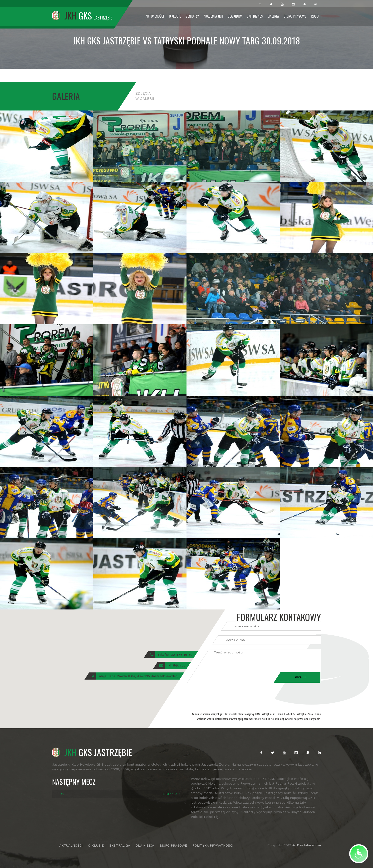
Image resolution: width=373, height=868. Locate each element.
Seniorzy (192, 16)
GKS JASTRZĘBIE (92, 752)
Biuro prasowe (295, 16)
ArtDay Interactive (307, 845)
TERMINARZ (169, 794)
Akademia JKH (213, 16)
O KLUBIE (96, 845)
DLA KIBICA (145, 845)
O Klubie (175, 16)
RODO (315, 16)
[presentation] (223, 697)
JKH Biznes (255, 16)
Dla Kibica (235, 16)
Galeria (273, 16)
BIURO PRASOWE (173, 845)
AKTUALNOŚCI (71, 845)
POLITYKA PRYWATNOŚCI (213, 845)
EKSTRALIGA (120, 845)
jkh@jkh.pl (176, 665)
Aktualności (155, 16)
